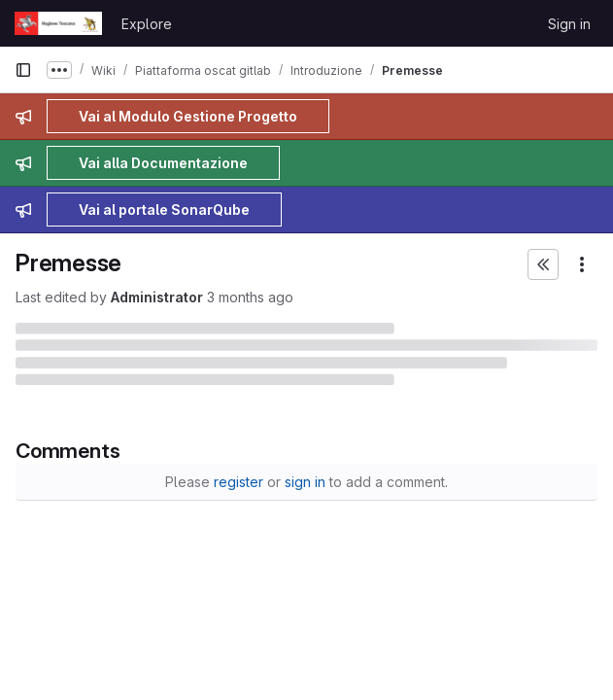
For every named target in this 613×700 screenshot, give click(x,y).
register (238, 482)
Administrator (157, 297)
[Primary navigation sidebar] (23, 70)
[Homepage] (58, 23)
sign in (305, 482)
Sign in (569, 24)
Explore (147, 24)
